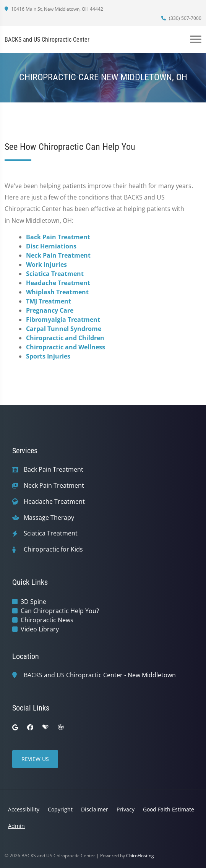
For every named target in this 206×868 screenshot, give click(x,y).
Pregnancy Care (50, 310)
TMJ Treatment (49, 301)
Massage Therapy (49, 518)
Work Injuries (46, 264)
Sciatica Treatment (55, 274)
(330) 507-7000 (181, 18)
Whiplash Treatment (57, 292)
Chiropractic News (47, 620)
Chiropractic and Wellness (66, 347)
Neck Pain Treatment (58, 255)
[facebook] (30, 727)
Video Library (40, 629)
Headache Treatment (58, 283)
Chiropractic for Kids (53, 549)
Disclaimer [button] (95, 809)
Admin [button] (16, 826)
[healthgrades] (45, 727)
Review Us (35, 759)
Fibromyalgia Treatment (63, 320)
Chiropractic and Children (65, 338)
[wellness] (61, 727)
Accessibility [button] (24, 809)
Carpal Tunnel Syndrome (64, 329)
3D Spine (33, 602)
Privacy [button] (126, 809)
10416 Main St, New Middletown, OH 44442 (54, 9)
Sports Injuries (48, 356)
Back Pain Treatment (58, 237)
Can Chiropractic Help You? (60, 611)
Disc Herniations (51, 246)
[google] (15, 727)
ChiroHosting (140, 856)
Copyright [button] (60, 809)
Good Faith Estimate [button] (169, 809)
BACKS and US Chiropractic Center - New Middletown (100, 675)
